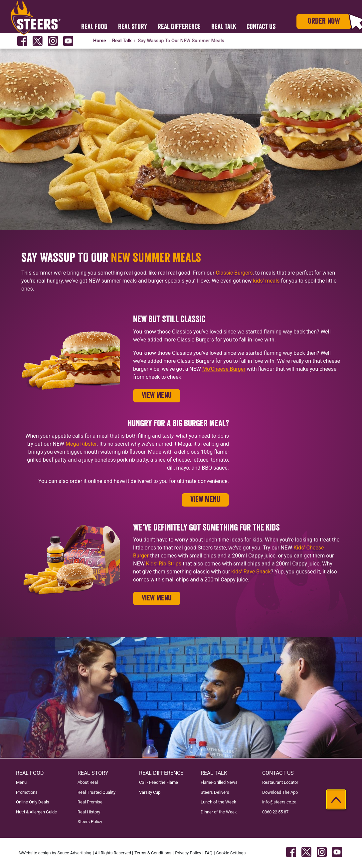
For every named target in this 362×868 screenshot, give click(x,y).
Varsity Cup (150, 792)
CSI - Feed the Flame (159, 782)
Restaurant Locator (280, 782)
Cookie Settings (231, 853)
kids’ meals (267, 281)
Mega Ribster (81, 444)
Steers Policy (90, 822)
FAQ (209, 853)
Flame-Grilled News (219, 782)
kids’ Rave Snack (251, 572)
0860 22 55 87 (275, 812)
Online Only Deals (33, 802)
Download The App (280, 792)
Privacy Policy (188, 853)
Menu (21, 782)
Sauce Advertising (75, 853)
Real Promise (90, 802)
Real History (89, 812)
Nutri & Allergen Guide (36, 812)
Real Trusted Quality (96, 792)
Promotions (27, 792)
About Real (88, 782)
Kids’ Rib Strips (164, 564)
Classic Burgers (234, 273)
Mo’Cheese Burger (224, 369)
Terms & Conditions (153, 853)
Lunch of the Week (218, 802)
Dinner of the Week (219, 812)
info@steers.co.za (279, 802)
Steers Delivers (215, 792)
